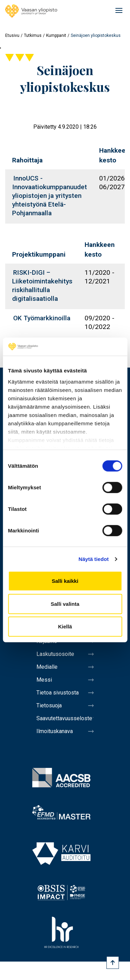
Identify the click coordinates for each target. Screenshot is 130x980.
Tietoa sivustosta (58, 693)
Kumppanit (56, 35)
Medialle (47, 667)
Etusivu (12, 35)
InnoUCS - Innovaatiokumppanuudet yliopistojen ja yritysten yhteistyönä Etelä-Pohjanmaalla (50, 196)
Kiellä (65, 626)
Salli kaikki (65, 581)
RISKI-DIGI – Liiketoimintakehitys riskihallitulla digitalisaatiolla (42, 286)
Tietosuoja (49, 705)
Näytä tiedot (94, 559)
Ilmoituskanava (55, 731)
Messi (44, 680)
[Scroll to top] (113, 963)
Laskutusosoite (55, 654)
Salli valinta (65, 604)
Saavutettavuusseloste (64, 718)
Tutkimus (33, 35)
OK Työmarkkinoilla (42, 318)
